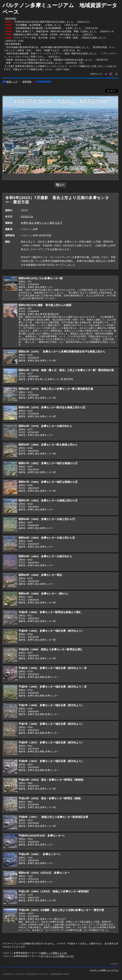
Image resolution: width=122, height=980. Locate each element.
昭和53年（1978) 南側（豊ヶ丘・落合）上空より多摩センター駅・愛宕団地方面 (66, 370)
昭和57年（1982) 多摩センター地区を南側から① (48, 463)
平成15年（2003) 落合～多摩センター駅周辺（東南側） (52, 780)
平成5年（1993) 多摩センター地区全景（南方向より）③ (53, 668)
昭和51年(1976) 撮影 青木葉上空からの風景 (45, 305)
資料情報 (27, 82)
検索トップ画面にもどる (54, 953)
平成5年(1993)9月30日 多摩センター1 (42, 836)
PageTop (115, 964)
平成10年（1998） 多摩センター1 (39, 854)
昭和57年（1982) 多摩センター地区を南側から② (48, 482)
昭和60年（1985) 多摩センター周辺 (40, 575)
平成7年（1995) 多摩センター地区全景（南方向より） (51, 705)
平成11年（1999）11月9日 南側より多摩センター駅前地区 (54, 891)
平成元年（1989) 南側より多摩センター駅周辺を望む (51, 649)
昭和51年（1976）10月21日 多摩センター (44, 873)
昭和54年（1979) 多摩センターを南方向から (45, 426)
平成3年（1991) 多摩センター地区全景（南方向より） (51, 631)
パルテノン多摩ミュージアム (104, 970)
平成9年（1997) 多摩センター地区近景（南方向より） (51, 761)
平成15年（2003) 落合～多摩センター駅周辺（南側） (51, 798)
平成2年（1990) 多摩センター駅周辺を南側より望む (50, 612)
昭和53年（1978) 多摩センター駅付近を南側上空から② (52, 407)
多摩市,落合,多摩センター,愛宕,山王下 (42, 223)
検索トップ (10, 82)
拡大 (60, 185)
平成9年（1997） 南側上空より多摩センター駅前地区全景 (53, 817)
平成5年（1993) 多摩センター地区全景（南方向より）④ (53, 687)
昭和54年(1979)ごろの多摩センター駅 (41, 278)
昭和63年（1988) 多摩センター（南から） (44, 594)
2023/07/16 (27, 217)
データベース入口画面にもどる (57, 956)
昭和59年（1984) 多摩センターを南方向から (45, 556)
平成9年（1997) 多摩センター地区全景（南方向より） (51, 742)
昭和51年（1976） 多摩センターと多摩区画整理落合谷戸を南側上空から (62, 352)
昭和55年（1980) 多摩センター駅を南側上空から (48, 445)
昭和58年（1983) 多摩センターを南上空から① (47, 519)
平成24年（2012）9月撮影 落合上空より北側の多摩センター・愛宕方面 (61, 910)
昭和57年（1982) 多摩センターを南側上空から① (48, 500)
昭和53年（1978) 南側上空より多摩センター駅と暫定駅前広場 (56, 389)
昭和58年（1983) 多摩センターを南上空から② (47, 538)
